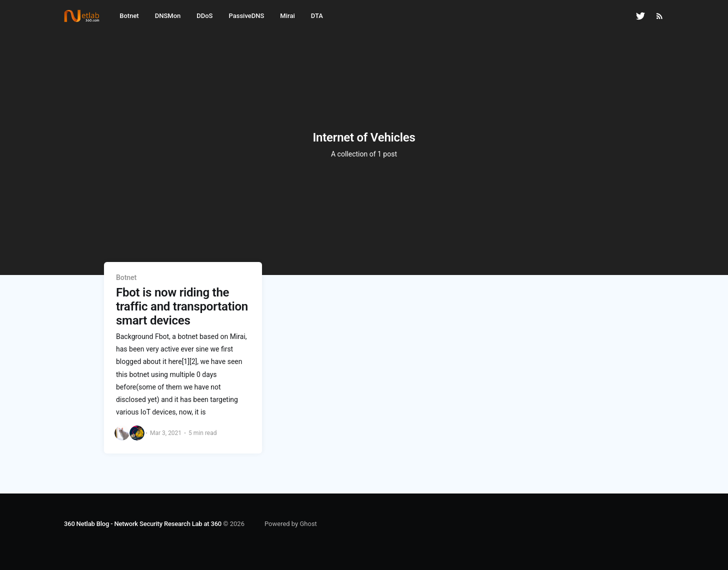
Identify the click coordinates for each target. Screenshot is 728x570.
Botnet (129, 16)
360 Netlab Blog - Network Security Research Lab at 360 (143, 524)
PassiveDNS (246, 16)
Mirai (287, 16)
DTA (317, 16)
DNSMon (168, 16)
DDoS (204, 16)
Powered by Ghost (291, 524)
